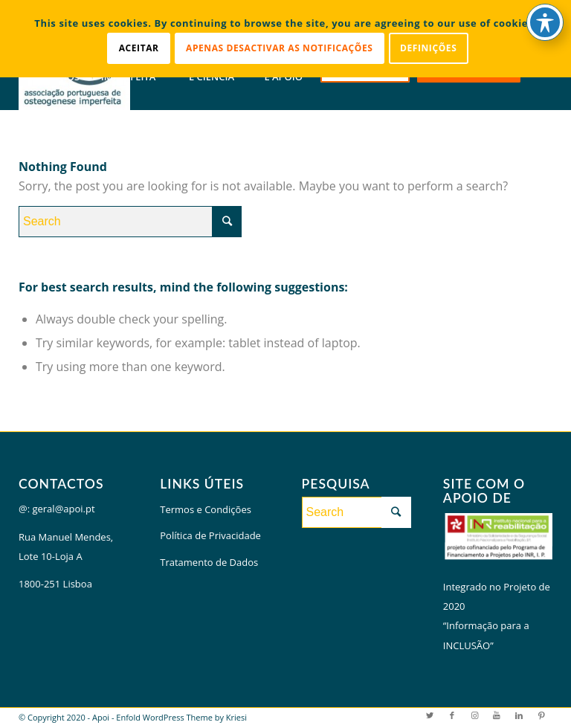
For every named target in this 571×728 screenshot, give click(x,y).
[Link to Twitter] (430, 715)
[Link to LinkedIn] (519, 715)
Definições (428, 48)
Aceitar (139, 48)
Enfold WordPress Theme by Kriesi (181, 717)
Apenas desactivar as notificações (280, 48)
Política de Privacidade (210, 535)
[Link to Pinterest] (541, 715)
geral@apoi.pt (63, 509)
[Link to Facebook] (452, 715)
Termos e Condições (206, 509)
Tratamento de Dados (209, 562)
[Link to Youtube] (497, 715)
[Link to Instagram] (474, 715)
